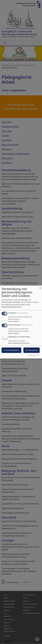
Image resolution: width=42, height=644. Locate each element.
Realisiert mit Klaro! (34, 355)
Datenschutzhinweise (9, 307)
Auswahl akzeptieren (11, 350)
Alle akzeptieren (32, 350)
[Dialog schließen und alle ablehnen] (40, 287)
